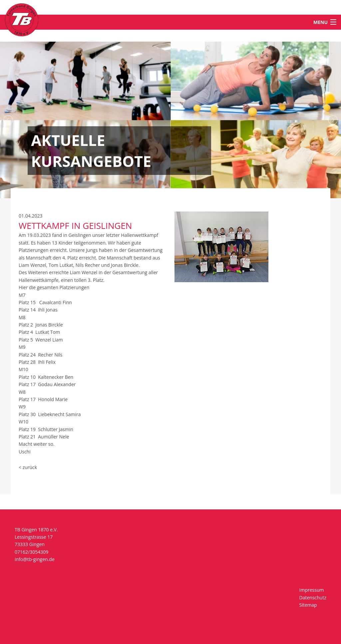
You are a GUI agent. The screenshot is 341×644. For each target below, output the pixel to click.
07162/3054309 (31, 552)
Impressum (312, 590)
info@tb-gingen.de (35, 559)
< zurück (28, 467)
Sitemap (308, 605)
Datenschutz (313, 598)
